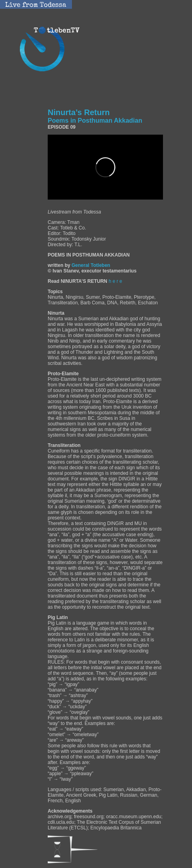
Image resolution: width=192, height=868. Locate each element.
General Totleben (91, 265)
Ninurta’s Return (95, 116)
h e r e (115, 281)
